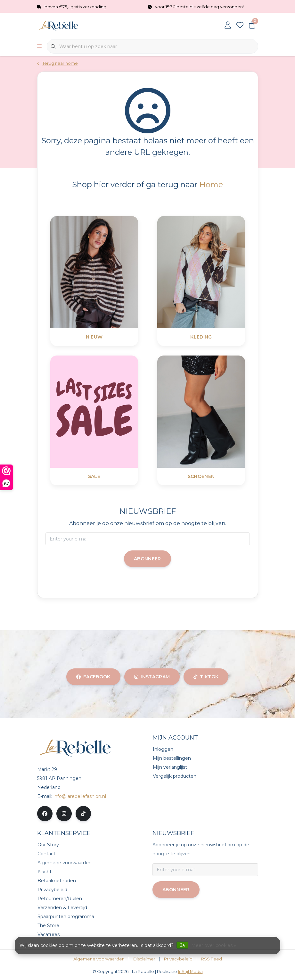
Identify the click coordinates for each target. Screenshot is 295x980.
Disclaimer (144, 959)
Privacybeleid (178, 959)
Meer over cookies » (214, 945)
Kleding (201, 337)
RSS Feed (212, 959)
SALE (94, 476)
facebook (93, 677)
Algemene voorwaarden (99, 959)
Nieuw (94, 337)
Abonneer (147, 559)
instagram (152, 677)
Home (211, 184)
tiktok (206, 677)
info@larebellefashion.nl (80, 796)
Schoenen (201, 476)
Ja (182, 945)
